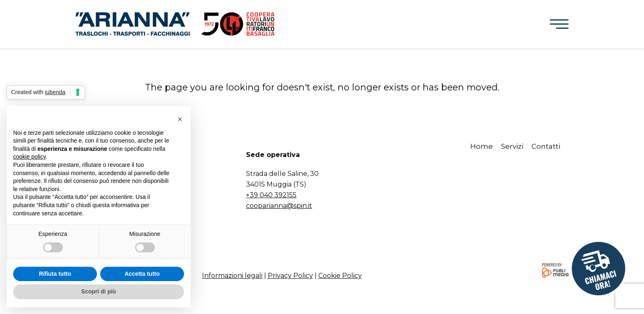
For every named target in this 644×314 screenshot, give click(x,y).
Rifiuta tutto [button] (55, 274)
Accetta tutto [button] (142, 274)
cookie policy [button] (29, 157)
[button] (559, 24)
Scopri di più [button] (99, 291)
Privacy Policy (290, 276)
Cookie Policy (340, 276)
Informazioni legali (232, 276)
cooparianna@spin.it (279, 206)
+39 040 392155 (271, 195)
